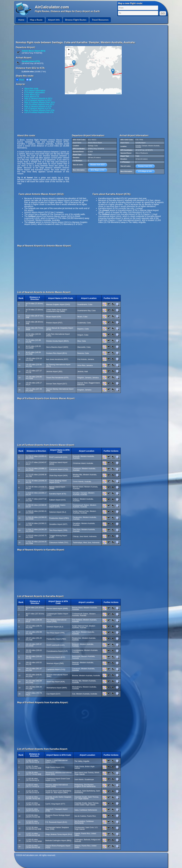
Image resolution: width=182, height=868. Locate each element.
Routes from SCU (97, 165)
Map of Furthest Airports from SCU (40, 102)
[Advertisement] (91, 33)
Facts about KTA (32, 96)
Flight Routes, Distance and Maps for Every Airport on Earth (67, 11)
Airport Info (54, 20)
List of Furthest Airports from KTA (39, 112)
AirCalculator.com (52, 7)
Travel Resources (100, 20)
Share (20, 80)
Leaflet (119, 93)
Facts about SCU (32, 94)
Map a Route (36, 20)
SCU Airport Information (35, 90)
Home (21, 20)
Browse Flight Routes (76, 20)
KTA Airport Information (35, 92)
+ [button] (69, 50)
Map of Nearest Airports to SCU (38, 98)
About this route (31, 88)
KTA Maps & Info (145, 171)
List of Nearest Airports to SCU (38, 100)
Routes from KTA (145, 166)
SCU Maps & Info (98, 170)
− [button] (69, 54)
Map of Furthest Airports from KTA (39, 110)
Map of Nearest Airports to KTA (38, 106)
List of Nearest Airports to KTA (38, 108)
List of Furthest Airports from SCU (39, 104)
